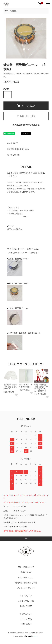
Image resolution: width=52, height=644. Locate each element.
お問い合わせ (26, 624)
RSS (22, 606)
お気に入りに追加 (26, 116)
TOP (7, 11)
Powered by (26, 636)
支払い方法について (26, 578)
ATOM (29, 606)
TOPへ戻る (26, 539)
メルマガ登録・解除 (26, 601)
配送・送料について (26, 567)
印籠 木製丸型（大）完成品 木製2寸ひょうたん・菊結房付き (41, 388)
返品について (12, 143)
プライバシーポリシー (26, 588)
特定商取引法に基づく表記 (18, 149)
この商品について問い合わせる (26, 125)
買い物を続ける (13, 155)
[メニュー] (48, 4)
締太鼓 (14, 11)
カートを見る (26, 619)
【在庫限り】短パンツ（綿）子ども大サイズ (10, 387)
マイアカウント (26, 614)
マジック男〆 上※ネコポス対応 (26, 386)
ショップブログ (26, 596)
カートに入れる (26, 106)
